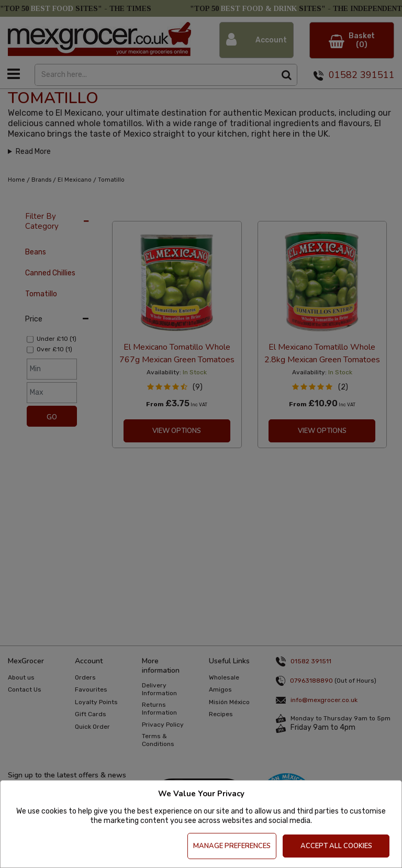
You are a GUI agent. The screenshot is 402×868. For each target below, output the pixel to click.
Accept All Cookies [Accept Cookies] (336, 846)
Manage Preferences (232, 846)
